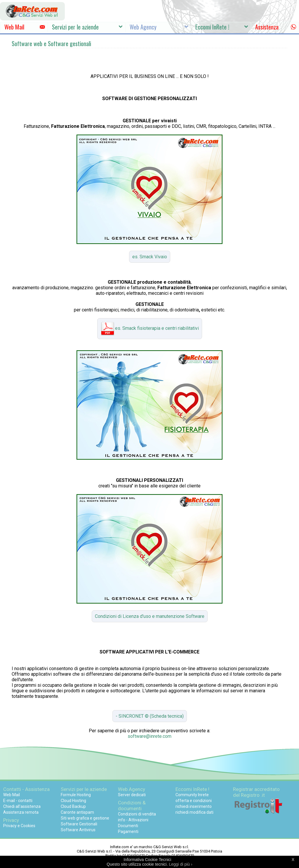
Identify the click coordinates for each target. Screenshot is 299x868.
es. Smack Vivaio (150, 257)
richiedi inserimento (194, 806)
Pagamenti (128, 832)
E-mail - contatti (18, 801)
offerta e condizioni (194, 801)
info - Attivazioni (133, 820)
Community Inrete (192, 795)
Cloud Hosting (73, 801)
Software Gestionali (79, 824)
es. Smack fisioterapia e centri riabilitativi (150, 329)
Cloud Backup (73, 806)
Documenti (128, 826)
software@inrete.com (149, 736)
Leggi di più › (181, 864)
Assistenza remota (21, 812)
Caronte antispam (77, 812)
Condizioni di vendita (137, 814)
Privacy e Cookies (19, 826)
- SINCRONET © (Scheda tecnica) (150, 716)
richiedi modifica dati (194, 812)
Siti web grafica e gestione (85, 818)
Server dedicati (132, 795)
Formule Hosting (76, 795)
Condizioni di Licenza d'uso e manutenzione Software (150, 616)
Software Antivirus (78, 830)
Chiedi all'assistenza (22, 806)
